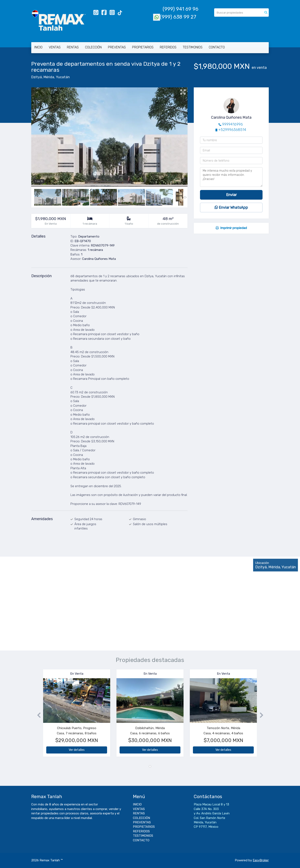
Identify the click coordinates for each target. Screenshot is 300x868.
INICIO (38, 47)
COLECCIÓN (93, 47)
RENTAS (73, 47)
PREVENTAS (117, 47)
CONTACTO (217, 47)
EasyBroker (261, 860)
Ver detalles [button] (77, 750)
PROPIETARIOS (143, 47)
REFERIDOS (168, 47)
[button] (37, 715)
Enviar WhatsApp (231, 208)
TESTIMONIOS (193, 47)
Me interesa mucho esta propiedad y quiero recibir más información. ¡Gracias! (231, 177)
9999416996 (232, 124)
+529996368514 (232, 130)
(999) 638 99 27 (175, 17)
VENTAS (55, 47)
